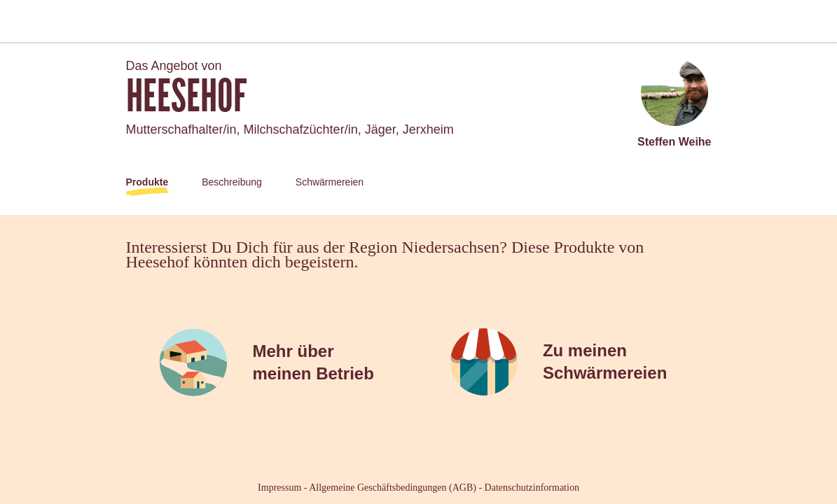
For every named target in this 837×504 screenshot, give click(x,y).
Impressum (279, 488)
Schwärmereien (330, 182)
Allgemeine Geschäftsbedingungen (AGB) (393, 488)
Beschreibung (232, 182)
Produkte (147, 182)
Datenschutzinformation (532, 488)
